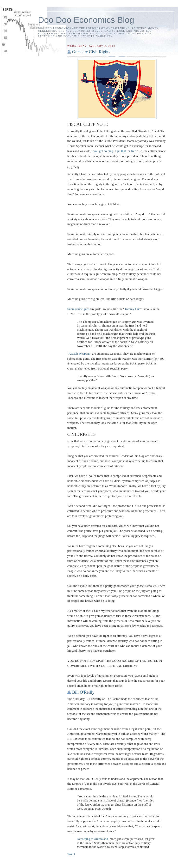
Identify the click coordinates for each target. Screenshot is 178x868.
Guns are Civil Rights (91, 52)
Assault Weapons (79, 354)
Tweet (71, 854)
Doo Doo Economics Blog (86, 20)
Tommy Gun (133, 309)
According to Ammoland (92, 839)
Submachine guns (78, 309)
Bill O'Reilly (83, 692)
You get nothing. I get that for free (114, 151)
